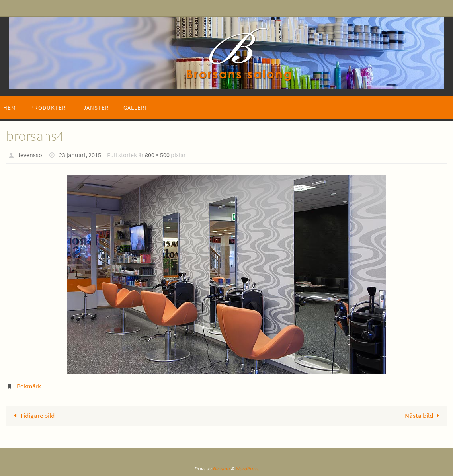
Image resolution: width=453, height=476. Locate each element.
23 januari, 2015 (80, 155)
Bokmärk (29, 386)
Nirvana (221, 469)
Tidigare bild (32, 416)
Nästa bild (424, 416)
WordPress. (247, 469)
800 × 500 (157, 155)
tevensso (30, 155)
